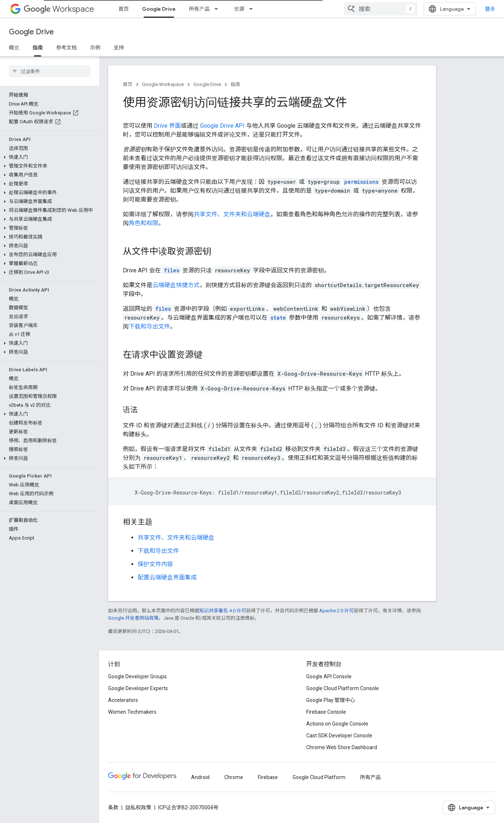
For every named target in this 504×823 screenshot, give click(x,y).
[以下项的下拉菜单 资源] (253, 9)
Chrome (234, 777)
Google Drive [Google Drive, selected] (159, 9)
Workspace (59, 9)
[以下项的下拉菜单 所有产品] (218, 9)
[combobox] (381, 9)
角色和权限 (144, 223)
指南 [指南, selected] (38, 48)
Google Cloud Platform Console (343, 688)
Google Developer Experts (138, 688)
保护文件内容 (155, 564)
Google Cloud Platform (319, 777)
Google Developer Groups (137, 676)
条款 (113, 807)
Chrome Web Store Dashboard (342, 747)
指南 (235, 84)
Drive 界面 (167, 126)
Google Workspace (163, 84)
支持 (119, 48)
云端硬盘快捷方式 (176, 285)
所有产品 (199, 9)
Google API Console (329, 676)
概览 (14, 48)
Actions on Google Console (337, 724)
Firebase (268, 777)
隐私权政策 (138, 807)
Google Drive (31, 32)
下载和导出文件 (149, 326)
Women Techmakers (132, 712)
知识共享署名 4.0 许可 (223, 611)
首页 (124, 9)
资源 (239, 9)
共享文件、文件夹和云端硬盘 (232, 214)
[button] (48, 157)
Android (200, 777)
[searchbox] (50, 71)
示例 (95, 48)
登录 (490, 9)
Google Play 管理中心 (331, 700)
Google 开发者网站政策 (133, 618)
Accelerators (123, 700)
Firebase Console (326, 712)
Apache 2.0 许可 (336, 611)
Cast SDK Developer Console (339, 736)
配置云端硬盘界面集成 (167, 577)
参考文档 (66, 48)
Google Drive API (222, 126)
